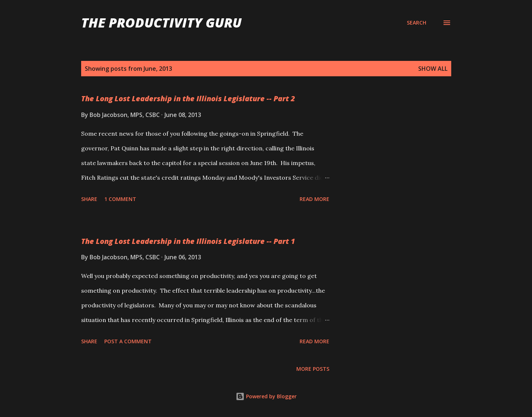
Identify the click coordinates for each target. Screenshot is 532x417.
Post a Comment (128, 341)
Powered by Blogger (266, 396)
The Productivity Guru (161, 23)
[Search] (417, 23)
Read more (314, 199)
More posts (313, 369)
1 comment (120, 199)
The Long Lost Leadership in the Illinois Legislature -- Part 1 (188, 241)
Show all (433, 69)
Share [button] (89, 199)
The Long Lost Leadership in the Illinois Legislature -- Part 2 (188, 98)
